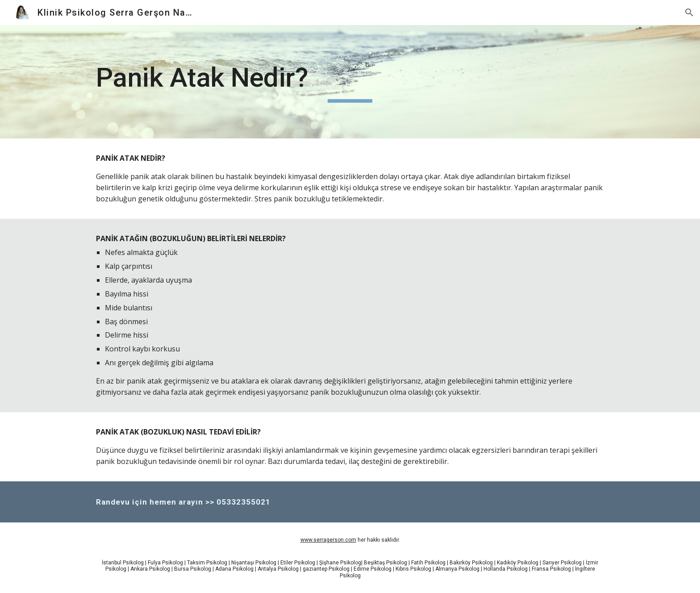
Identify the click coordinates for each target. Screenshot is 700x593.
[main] (350, 82)
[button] (689, 13)
